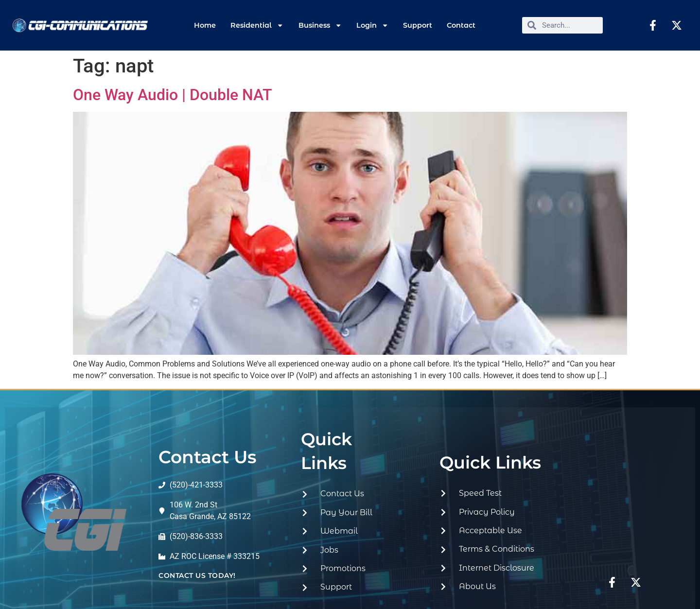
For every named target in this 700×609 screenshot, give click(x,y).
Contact (461, 25)
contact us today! (197, 575)
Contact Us (208, 457)
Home (205, 25)
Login (372, 25)
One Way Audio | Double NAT (173, 95)
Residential (257, 25)
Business (320, 25)
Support (418, 25)
